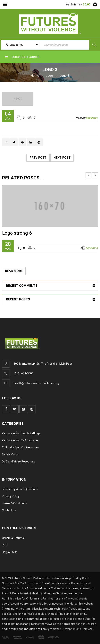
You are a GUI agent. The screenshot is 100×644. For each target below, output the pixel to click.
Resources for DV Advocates (20, 440)
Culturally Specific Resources (21, 447)
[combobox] (21, 45)
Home (35, 76)
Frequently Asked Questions (20, 489)
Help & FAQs (10, 552)
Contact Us (9, 510)
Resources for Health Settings (21, 433)
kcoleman (92, 118)
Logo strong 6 (17, 233)
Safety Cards (10, 454)
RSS (5, 545)
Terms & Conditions (14, 503)
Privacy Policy (11, 496)
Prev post (38, 158)
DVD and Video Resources (18, 461)
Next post (62, 158)
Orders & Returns (13, 538)
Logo (49, 76)
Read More (14, 271)
